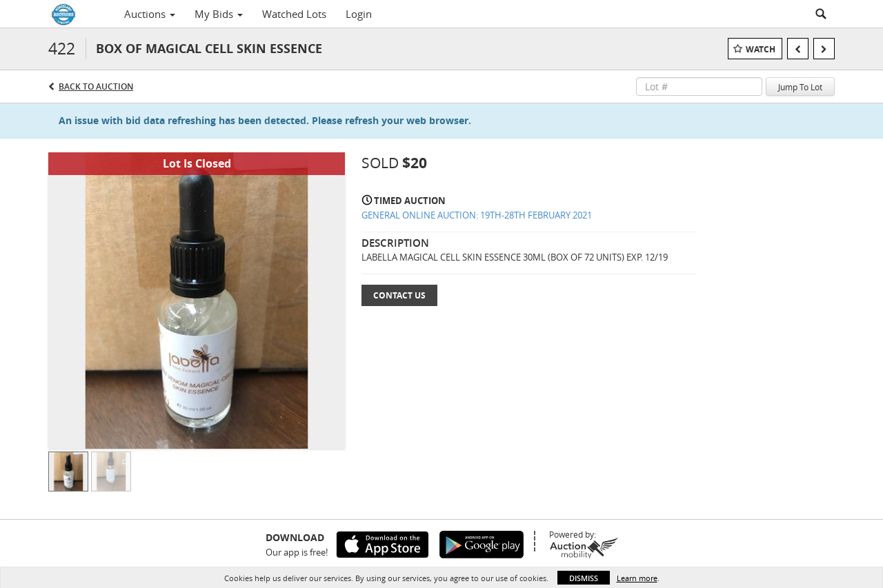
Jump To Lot (800, 87)
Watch (761, 49)
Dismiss (584, 578)
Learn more (637, 578)
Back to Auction (96, 87)
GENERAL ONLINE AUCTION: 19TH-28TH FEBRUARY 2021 (477, 215)
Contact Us (399, 295)
